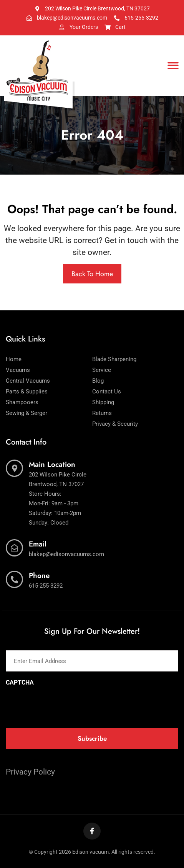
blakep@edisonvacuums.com (66, 554)
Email (38, 544)
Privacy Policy (30, 772)
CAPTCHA (20, 683)
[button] (173, 66)
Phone (39, 576)
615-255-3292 (46, 586)
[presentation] (64, 705)
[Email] (14, 548)
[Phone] (14, 579)
